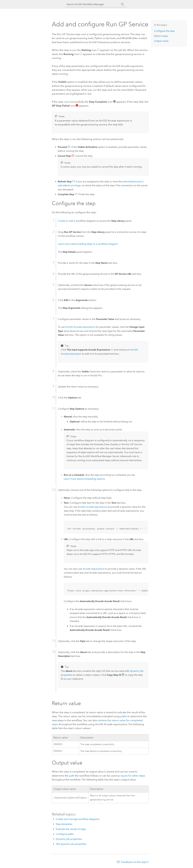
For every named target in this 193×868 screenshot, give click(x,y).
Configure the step (164, 31)
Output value (161, 41)
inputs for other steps (133, 776)
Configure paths (65, 834)
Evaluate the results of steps (71, 829)
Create (62, 221)
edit (71, 221)
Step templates (64, 824)
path (72, 776)
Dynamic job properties (69, 839)
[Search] (123, 4)
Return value (161, 36)
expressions (80, 327)
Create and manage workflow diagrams (78, 819)
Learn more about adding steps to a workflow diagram (88, 244)
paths (124, 716)
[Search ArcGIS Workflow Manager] (94, 4)
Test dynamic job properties (71, 844)
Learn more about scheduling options (84, 479)
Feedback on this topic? (135, 862)
